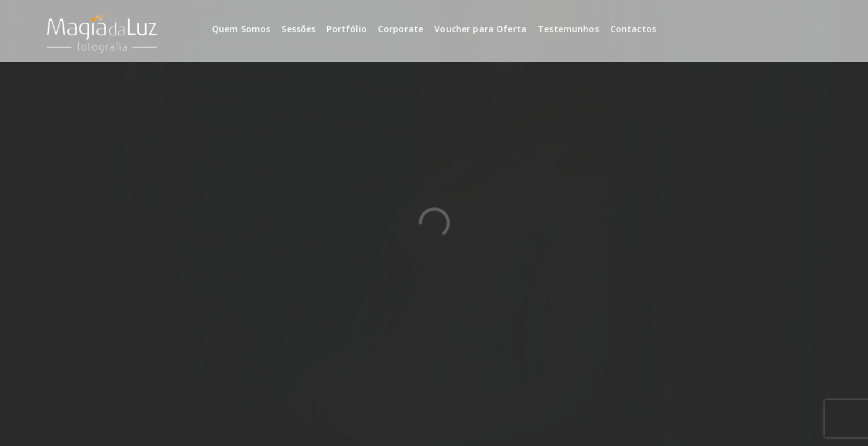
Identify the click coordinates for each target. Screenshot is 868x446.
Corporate (401, 29)
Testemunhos (568, 29)
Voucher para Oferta (480, 29)
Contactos (633, 29)
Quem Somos (241, 29)
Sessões (298, 29)
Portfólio (346, 29)
